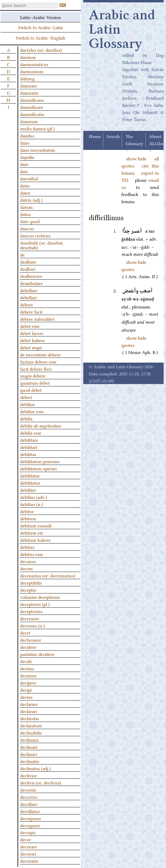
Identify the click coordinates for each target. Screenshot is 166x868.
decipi (26, 690)
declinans (29, 739)
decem (26, 568)
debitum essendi (36, 525)
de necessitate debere (40, 354)
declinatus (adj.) (36, 768)
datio (25, 185)
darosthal (29, 178)
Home (95, 137)
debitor (27, 511)
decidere (28, 647)
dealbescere (31, 276)
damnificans (32, 100)
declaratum (31, 725)
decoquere (30, 825)
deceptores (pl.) (35, 604)
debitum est (32, 532)
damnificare (32, 107)
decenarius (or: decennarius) (48, 575)
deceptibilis (31, 582)
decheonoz (31, 640)
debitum (28, 518)
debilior (28, 404)
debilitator (30, 475)
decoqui (28, 832)
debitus (27, 547)
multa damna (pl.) (37, 128)
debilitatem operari (38, 468)
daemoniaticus (34, 64)
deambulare (32, 283)
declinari (29, 754)
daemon (28, 57)
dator (25, 192)
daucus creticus (35, 235)
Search (113, 137)
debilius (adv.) (34, 497)
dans (25, 142)
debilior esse (32, 411)
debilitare (29, 440)
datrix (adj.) (31, 200)
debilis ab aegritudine (41, 425)
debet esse (30, 326)
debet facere (32, 333)
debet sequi (31, 347)
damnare (29, 85)
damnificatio (32, 114)
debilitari (29, 447)
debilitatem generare (40, 461)
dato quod (30, 221)
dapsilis (27, 157)
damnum (29, 121)
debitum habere (35, 540)
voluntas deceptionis (40, 597)
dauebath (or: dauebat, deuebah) (42, 245)
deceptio (28, 590)
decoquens (30, 818)
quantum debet (35, 383)
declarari (29, 711)
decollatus (30, 811)
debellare (29, 290)
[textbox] (30, 6)
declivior (29, 775)
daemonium (32, 71)
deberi (26, 397)
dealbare (28, 261)
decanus (28, 561)
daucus (27, 228)
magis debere (33, 375)
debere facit (31, 311)
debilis (26, 418)
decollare (29, 804)
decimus (28, 675)
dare (24, 164)
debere (27, 304)
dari (24, 171)
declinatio (30, 761)
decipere (28, 682)
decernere (30, 618)
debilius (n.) (32, 504)
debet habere (33, 340)
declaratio (30, 718)
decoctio (28, 789)
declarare (29, 704)
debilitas (28, 454)
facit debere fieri (36, 369)
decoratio (29, 861)
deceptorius (31, 611)
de (22, 254)
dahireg (28, 78)
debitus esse (32, 554)
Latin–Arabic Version (41, 17)
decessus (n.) (33, 625)
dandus (27, 135)
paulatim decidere (37, 654)
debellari (28, 297)
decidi (26, 661)
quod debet (31, 390)
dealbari (28, 269)
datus (25, 214)
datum (26, 207)
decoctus (29, 797)
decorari (28, 853)
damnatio (29, 93)
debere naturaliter (37, 319)
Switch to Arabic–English (41, 37)
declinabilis (31, 732)
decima (27, 668)
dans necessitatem (38, 150)
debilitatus (30, 482)
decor (26, 839)
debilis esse (31, 433)
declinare (29, 747)
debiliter (28, 490)
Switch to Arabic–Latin (41, 27)
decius (26, 697)
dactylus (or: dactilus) (41, 50)
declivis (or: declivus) (41, 782)
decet (25, 632)
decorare (29, 846)
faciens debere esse (38, 361)
